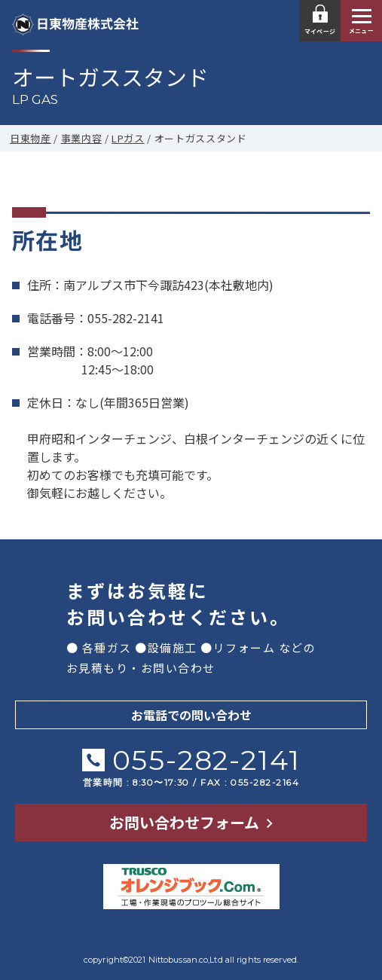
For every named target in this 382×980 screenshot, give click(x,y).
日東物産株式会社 (75, 23)
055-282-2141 (206, 759)
